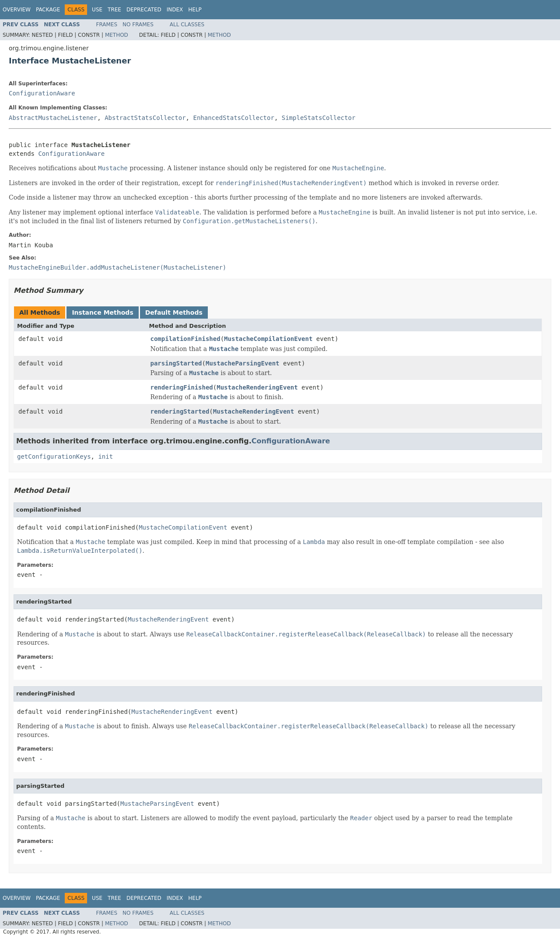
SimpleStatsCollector (319, 118)
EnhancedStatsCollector (233, 118)
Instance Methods (102, 312)
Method (117, 35)
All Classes (187, 25)
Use (97, 10)
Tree (114, 10)
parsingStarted (176, 363)
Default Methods (174, 312)
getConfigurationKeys (54, 456)
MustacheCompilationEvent (268, 339)
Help (195, 10)
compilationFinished (185, 339)
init (105, 456)
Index (175, 10)
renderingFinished (182, 387)
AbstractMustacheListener (53, 118)
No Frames (138, 25)
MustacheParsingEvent (243, 363)
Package (48, 10)
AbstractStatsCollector (145, 118)
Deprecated (144, 10)
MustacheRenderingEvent (257, 387)
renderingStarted (180, 411)
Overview (17, 10)
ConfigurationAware (42, 93)
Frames (107, 25)
